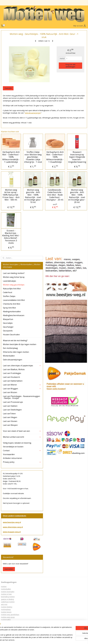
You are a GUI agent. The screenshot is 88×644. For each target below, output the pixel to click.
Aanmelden (9, 569)
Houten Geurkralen (11, 335)
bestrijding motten (8, 597)
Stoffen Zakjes (9, 296)
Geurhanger (8, 327)
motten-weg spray (8, 617)
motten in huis (6, 594)
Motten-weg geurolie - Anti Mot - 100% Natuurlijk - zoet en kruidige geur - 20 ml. (77, 196)
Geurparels (8, 331)
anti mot (4, 604)
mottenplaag (6, 609)
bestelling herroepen (63, 636)
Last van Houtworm (11, 377)
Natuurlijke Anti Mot (12, 289)
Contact (22, 451)
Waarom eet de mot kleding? (15, 340)
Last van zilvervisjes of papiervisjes (22, 366)
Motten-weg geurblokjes (14, 285)
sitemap (49, 636)
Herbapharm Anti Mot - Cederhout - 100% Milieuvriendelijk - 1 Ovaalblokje (55, 157)
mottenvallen (6, 620)
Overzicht (8, 88)
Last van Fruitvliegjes (12, 373)
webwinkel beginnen (77, 636)
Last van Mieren (22, 385)
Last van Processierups (13, 402)
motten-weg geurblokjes (10, 615)
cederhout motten (8, 602)
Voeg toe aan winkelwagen (70, 66)
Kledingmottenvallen (12, 312)
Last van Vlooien (10, 421)
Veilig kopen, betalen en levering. (17, 443)
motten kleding (7, 607)
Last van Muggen (22, 389)
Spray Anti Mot (9, 308)
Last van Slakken (10, 406)
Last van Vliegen (10, 417)
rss (54, 636)
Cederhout (8, 292)
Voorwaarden (9, 454)
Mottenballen (9, 356)
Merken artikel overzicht (22, 437)
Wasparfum (8, 319)
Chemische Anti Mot (12, 304)
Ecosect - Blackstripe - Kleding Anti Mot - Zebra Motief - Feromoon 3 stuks (11, 237)
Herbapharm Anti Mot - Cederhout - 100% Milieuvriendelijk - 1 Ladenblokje (11, 157)
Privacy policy (22, 462)
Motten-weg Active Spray (14, 277)
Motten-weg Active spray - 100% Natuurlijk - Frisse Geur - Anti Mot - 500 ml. (11, 195)
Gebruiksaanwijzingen (33, 113)
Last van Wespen (10, 425)
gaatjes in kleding (7, 599)
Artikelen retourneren (12, 458)
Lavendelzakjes (10, 281)
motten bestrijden (8, 592)
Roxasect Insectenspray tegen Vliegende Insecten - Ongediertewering (77, 157)
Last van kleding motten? (14, 273)
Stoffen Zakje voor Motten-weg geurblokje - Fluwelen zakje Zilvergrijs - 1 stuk (33, 157)
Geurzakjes (8, 323)
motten (4, 586)
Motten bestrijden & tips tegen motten (20, 344)
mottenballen (6, 589)
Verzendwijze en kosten (13, 447)
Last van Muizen (10, 392)
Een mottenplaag (10, 348)
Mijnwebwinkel (48, 640)
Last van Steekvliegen (12, 410)
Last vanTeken (9, 414)
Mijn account (80, 26)
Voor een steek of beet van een (22, 431)
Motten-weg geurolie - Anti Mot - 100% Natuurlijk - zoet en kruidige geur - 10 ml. (33, 196)
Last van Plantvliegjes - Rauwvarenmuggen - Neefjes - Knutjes (21, 397)
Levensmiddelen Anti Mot (14, 300)
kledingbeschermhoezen (10, 622)
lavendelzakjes (6, 625)
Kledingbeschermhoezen (14, 315)
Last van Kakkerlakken (13, 381)
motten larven (6, 612)
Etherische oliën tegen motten (16, 352)
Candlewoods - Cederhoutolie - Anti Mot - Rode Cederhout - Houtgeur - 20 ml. (55, 195)
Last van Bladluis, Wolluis (14, 369)
